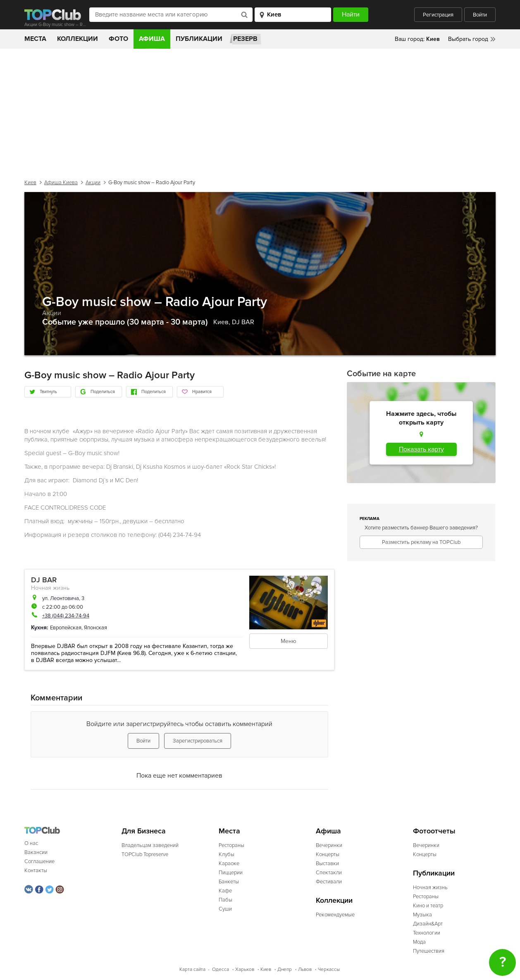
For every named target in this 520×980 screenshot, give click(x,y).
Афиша (152, 39)
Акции (93, 183)
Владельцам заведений (150, 845)
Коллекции (78, 39)
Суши (225, 909)
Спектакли (329, 873)
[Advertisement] (260, 111)
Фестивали (329, 882)
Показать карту (421, 449)
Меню (289, 641)
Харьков (245, 969)
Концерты (328, 854)
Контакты (36, 871)
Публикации (199, 39)
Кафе (225, 891)
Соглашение (39, 861)
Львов (305, 969)
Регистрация (438, 15)
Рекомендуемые (335, 915)
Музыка (422, 915)
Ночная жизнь (50, 588)
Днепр (285, 969)
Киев (30, 183)
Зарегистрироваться (198, 741)
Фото (118, 39)
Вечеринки (329, 845)
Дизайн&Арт (428, 924)
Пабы (225, 900)
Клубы (227, 854)
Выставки (327, 864)
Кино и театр (428, 906)
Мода (419, 942)
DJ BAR (243, 322)
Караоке (229, 864)
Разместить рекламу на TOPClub (421, 542)
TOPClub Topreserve (145, 854)
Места (35, 39)
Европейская (66, 628)
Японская (95, 628)
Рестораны (231, 845)
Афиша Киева (61, 183)
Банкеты (229, 882)
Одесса (221, 969)
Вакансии (36, 852)
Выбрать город (468, 39)
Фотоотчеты (434, 831)
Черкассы (329, 969)
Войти (480, 15)
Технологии (427, 933)
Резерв (245, 39)
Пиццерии (231, 873)
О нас (31, 843)
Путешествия (429, 951)
